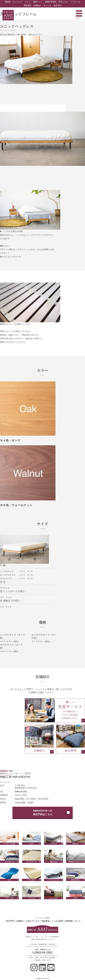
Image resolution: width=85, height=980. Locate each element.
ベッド (27, 2)
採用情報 (69, 921)
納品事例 (45, 921)
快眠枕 (8, 2)
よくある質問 (57, 921)
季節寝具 (27, 5)
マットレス (17, 2)
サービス (47, 5)
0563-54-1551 (21, 792)
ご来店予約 (9, 921)
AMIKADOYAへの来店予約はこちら (43, 812)
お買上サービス (33, 921)
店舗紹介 (37, 5)
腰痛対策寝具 (51, 2)
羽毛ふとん (63, 2)
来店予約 (58, 5)
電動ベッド (38, 2)
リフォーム (75, 2)
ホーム (78, 921)
